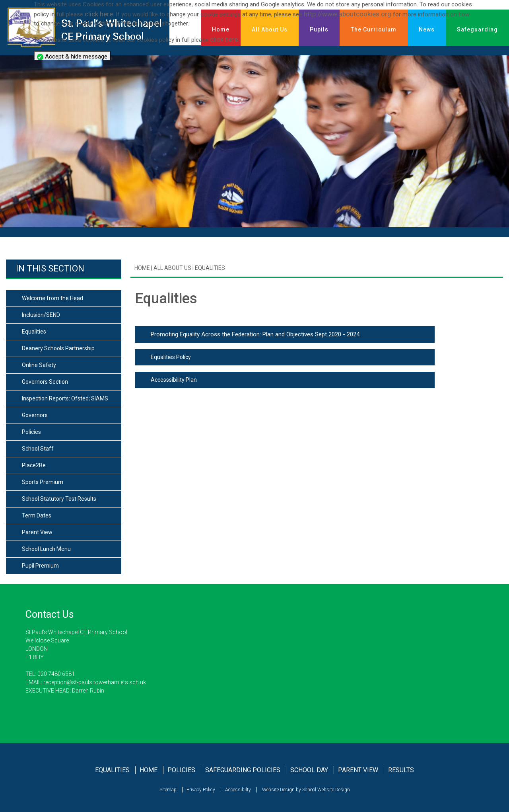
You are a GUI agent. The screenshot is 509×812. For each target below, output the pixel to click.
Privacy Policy (201, 790)
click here (99, 14)
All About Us (172, 268)
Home (142, 268)
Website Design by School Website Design (305, 790)
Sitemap (168, 790)
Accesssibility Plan (174, 380)
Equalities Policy (171, 357)
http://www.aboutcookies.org (348, 14)
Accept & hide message (72, 57)
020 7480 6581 (56, 674)
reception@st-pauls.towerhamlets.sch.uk (94, 682)
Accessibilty (238, 790)
